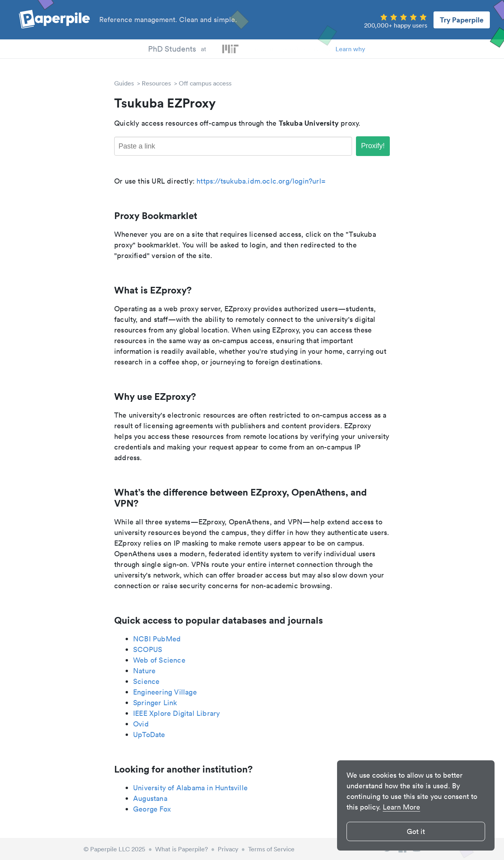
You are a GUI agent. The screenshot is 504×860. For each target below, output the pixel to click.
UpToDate (149, 735)
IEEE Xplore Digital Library (176, 713)
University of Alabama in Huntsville (190, 788)
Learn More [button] (401, 807)
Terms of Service (271, 849)
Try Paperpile (462, 20)
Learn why (350, 49)
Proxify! (373, 146)
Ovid (141, 724)
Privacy (228, 849)
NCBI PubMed (157, 639)
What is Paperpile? (182, 849)
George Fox (152, 809)
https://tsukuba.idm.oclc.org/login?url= (261, 181)
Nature (144, 671)
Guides (124, 83)
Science (146, 681)
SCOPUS (148, 649)
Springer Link (155, 703)
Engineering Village (165, 692)
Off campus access (205, 83)
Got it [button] (416, 831)
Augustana (150, 798)
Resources (156, 83)
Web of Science (159, 660)
